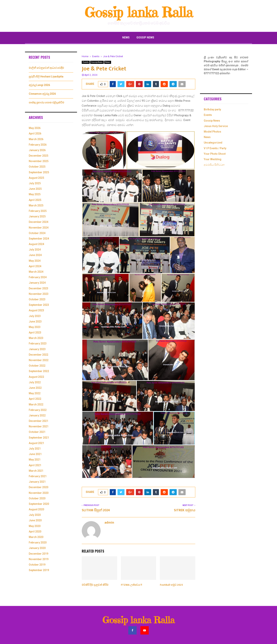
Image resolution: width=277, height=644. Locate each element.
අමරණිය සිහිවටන (214, 165)
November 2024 (39, 228)
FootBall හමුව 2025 (171, 585)
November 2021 (39, 426)
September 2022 (39, 371)
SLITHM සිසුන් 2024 (96, 510)
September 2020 (39, 504)
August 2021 (36, 443)
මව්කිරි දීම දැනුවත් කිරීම (95, 585)
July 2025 (35, 183)
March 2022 (36, 404)
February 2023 (38, 343)
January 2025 (37, 216)
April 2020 (35, 532)
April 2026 (35, 133)
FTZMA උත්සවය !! (131, 585)
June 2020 (35, 520)
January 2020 (37, 548)
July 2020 (35, 515)
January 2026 (37, 150)
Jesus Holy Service (216, 126)
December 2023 (39, 288)
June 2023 (35, 322)
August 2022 (36, 377)
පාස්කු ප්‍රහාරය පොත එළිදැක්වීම (46, 102)
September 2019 (39, 570)
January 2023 (37, 349)
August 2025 (36, 178)
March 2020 (36, 537)
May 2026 (35, 128)
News (126, 37)
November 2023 (39, 294)
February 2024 (38, 277)
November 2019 (39, 559)
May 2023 (35, 327)
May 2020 (35, 526)
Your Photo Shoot (215, 154)
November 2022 (39, 360)
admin (109, 523)
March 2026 (36, 139)
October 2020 (37, 498)
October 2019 (37, 565)
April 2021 (35, 465)
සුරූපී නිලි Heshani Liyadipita (46, 76)
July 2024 (35, 250)
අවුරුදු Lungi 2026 (39, 85)
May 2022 (35, 393)
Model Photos (212, 132)
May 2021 (35, 460)
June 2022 (35, 388)
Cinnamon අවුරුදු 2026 (42, 94)
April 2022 (35, 399)
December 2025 (39, 156)
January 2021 (37, 482)
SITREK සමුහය (185, 510)
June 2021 (35, 454)
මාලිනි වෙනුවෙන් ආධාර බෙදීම (46, 68)
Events (86, 62)
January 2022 (37, 415)
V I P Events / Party (215, 148)
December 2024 (39, 222)
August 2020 (36, 509)
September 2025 (39, 172)
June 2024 (35, 255)
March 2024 (36, 272)
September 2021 (39, 438)
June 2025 (35, 189)
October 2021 (37, 432)
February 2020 (38, 543)
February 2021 (38, 476)
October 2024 (37, 233)
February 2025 (38, 211)
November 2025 (39, 161)
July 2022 (35, 382)
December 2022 (39, 355)
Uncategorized (213, 143)
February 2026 (38, 145)
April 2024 (35, 266)
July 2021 (35, 449)
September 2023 (39, 305)
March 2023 (36, 338)
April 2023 (35, 333)
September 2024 (39, 239)
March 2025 (36, 205)
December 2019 (39, 554)
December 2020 (39, 487)
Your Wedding (213, 159)
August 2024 (36, 244)
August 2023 (36, 310)
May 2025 (35, 194)
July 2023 (35, 316)
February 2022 (38, 410)
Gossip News (145, 37)
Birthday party (212, 109)
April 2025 (35, 200)
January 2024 (37, 283)
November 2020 (39, 493)
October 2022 (37, 366)
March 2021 (36, 471)
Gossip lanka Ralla (139, 12)
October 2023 (37, 299)
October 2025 (37, 167)
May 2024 (35, 261)
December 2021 (39, 421)
